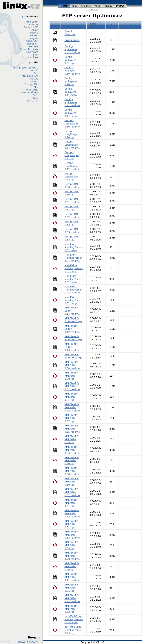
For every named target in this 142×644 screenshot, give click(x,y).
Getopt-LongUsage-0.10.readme (72, 124)
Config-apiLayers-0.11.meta (71, 92)
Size (112, 25)
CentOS (34, 24)
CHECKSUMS (72, 40)
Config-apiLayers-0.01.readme (72, 49)
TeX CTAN (33, 101)
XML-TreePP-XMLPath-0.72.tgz (72, 609)
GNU (35, 95)
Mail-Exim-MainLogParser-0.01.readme (74, 258)
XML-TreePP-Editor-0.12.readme (72, 329)
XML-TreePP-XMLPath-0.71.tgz (72, 588)
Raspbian (33, 44)
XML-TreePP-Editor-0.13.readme (72, 347)
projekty (108, 6)
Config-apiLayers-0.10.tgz (71, 81)
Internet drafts (30, 92)
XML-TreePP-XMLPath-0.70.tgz (72, 566)
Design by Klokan (6, 642)
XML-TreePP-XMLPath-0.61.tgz (72, 503)
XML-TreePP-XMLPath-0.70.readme (72, 556)
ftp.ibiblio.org (30, 76)
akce (97, 6)
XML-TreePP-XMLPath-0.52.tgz (72, 418)
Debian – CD (31, 27)
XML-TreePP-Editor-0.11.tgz (73, 320)
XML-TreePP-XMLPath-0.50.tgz (72, 376)
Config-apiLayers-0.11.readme (72, 102)
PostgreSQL (31, 84)
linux (64, 6)
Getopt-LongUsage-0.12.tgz (72, 177)
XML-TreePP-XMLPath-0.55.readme (72, 429)
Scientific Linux (29, 49)
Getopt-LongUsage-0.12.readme (72, 166)
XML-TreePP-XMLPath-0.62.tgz (72, 524)
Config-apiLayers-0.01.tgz (71, 60)
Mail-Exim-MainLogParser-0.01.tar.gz (74, 268)
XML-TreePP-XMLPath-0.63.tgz (72, 545)
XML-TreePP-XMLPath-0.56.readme (72, 450)
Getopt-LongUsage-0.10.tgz (72, 134)
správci (22, 642)
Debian (34, 30)
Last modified (96, 25)
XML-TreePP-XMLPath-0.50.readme (72, 365)
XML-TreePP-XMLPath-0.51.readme (72, 386)
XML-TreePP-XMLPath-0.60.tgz (72, 482)
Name (68, 25)
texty (74, 6)
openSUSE (32, 41)
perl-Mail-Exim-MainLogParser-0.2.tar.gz (74, 630)
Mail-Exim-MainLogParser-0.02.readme (74, 290)
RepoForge (32, 90)
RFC (36, 87)
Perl (36, 73)
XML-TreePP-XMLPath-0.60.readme (72, 471)
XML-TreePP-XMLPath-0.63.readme (72, 535)
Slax (36, 55)
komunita (86, 6)
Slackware (32, 52)
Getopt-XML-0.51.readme (72, 201)
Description (130, 25)
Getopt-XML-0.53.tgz (72, 238)
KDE (36, 98)
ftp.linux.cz (92, 9)
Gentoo (34, 35)
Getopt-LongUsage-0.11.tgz (72, 155)
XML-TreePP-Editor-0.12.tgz (73, 338)
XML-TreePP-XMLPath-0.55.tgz (72, 439)
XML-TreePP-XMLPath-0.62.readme (72, 513)
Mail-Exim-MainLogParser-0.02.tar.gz (74, 300)
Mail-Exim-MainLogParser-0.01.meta (74, 247)
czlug (121, 6)
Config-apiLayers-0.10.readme (72, 71)
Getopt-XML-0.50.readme (72, 186)
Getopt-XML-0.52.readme (72, 216)
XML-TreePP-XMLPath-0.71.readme (72, 577)
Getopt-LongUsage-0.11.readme (72, 145)
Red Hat (33, 46)
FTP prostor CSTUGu (26, 68)
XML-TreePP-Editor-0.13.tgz (73, 356)
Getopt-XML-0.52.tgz (72, 223)
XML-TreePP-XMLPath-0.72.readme (72, 598)
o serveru (33, 642)
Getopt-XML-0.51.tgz (72, 208)
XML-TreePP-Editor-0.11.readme (72, 311)
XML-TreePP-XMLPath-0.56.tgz (72, 461)
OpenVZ (33, 81)
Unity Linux (31, 57)
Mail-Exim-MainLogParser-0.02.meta (74, 279)
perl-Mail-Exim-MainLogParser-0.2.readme (74, 619)
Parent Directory (70, 33)
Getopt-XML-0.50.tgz (72, 193)
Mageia (34, 38)
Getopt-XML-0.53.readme (72, 231)
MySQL (34, 79)
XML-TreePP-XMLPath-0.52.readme (72, 407)
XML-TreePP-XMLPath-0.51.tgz (72, 397)
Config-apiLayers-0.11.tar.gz (71, 113)
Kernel (34, 70)
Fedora (34, 33)
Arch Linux (32, 22)
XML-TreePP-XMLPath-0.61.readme (72, 492)
